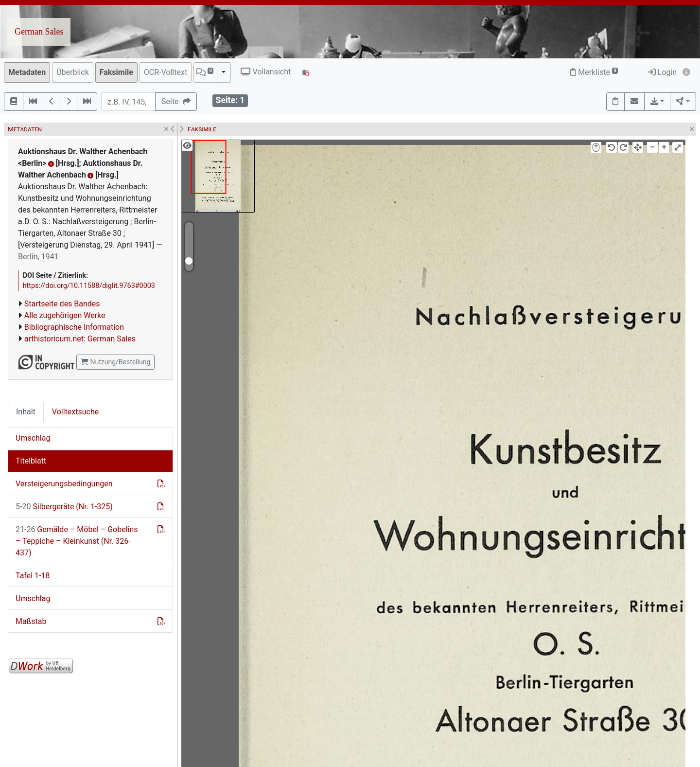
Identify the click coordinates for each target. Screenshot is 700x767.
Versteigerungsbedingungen (64, 484)
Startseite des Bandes (62, 304)
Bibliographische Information (74, 327)
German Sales (39, 32)
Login (662, 72)
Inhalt (26, 412)
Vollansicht (266, 72)
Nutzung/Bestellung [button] (115, 362)
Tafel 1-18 (33, 576)
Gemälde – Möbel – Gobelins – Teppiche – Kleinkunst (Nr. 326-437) (77, 541)
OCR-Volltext (166, 72)
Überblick (73, 72)
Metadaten (27, 72)
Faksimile (116, 72)
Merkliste (594, 72)
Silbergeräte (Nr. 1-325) (64, 507)
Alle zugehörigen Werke (65, 315)
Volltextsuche (75, 412)
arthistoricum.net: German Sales (80, 339)
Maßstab (31, 621)
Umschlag (33, 438)
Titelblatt (31, 461)
